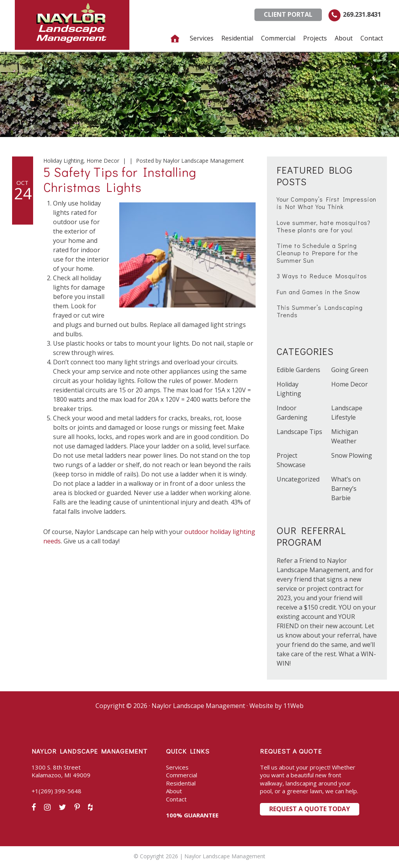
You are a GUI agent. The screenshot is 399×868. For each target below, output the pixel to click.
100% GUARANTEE (192, 815)
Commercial (182, 775)
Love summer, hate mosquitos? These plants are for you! (324, 226)
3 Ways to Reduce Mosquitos (322, 276)
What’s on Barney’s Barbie (346, 488)
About (174, 791)
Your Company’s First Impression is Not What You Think (327, 203)
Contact (176, 799)
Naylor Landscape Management (72, 25)
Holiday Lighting (63, 161)
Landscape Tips (299, 432)
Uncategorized (298, 479)
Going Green (350, 370)
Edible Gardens (298, 370)
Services (177, 767)
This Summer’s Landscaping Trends (320, 311)
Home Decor (103, 161)
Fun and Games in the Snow (319, 292)
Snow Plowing (352, 455)
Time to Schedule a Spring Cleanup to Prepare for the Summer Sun (317, 253)
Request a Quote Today (310, 809)
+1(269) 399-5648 (56, 791)
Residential (181, 783)
